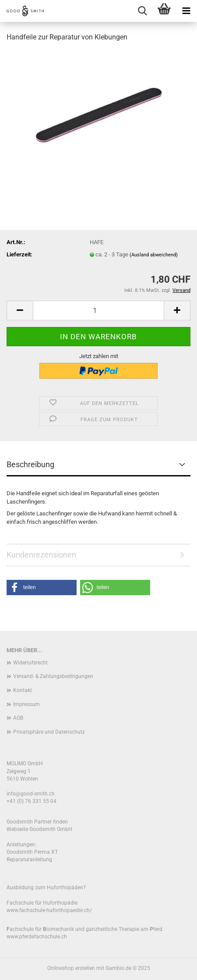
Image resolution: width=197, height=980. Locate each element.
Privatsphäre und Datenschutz (49, 732)
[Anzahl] (98, 311)
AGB (18, 718)
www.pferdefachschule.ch (37, 937)
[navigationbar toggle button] (186, 11)
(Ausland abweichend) (154, 255)
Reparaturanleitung (29, 859)
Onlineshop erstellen (71, 968)
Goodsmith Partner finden (37, 822)
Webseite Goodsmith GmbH (39, 829)
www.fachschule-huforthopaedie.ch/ (49, 910)
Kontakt (23, 690)
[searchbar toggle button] (142, 11)
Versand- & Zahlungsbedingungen (53, 676)
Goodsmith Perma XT (32, 852)
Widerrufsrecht (30, 663)
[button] (20, 311)
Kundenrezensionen (41, 555)
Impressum (26, 704)
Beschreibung (30, 464)
